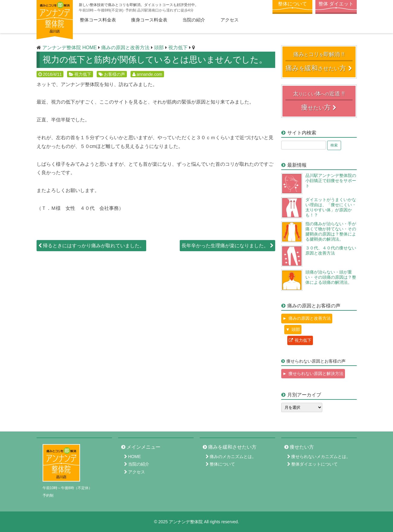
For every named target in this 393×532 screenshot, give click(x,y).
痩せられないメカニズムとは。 (321, 457)
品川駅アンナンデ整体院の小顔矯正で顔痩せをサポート (331, 181)
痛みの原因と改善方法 (310, 318)
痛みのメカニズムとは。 (233, 457)
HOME (134, 457)
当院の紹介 (194, 20)
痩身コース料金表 (149, 20)
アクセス (230, 20)
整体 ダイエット (336, 4)
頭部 (296, 329)
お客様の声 (114, 74)
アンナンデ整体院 (186, 522)
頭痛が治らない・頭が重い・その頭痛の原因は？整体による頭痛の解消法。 (331, 277)
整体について (292, 4)
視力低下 (83, 74)
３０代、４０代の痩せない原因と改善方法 (331, 250)
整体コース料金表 (98, 20)
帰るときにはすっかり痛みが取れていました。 (91, 246)
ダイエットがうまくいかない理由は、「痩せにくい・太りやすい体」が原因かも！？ (331, 207)
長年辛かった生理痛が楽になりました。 (227, 246)
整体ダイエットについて (314, 464)
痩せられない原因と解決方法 (316, 373)
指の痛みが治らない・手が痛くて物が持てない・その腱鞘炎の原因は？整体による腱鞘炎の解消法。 (331, 231)
